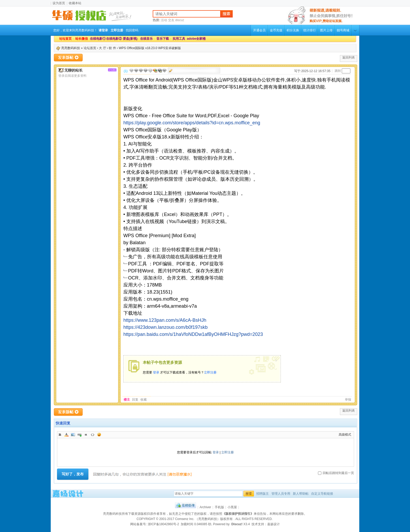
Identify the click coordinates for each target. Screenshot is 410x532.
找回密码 (132, 30)
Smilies (99, 435)
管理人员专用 (281, 494)
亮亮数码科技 (71, 48)
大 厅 (102, 48)
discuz (180, 20)
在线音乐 (146, 39)
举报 (348, 400)
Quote (86, 435)
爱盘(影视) (130, 39)
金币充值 (276, 30)
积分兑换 (293, 30)
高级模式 (345, 435)
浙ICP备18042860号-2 (163, 524)
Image (73, 435)
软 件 (112, 48)
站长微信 (82, 39)
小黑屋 (232, 507)
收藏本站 (75, 3)
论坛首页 (65, 39)
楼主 (127, 400)
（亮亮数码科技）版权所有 (214, 519)
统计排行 (310, 30)
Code (93, 435)
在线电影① (98, 39)
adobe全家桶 (195, 39)
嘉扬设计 (274, 524)
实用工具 (179, 39)
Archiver (205, 507)
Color (66, 435)
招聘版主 (263, 494)
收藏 (144, 400)
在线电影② (114, 39)
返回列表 (349, 57)
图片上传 (326, 30)
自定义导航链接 (322, 494)
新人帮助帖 (301, 494)
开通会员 (259, 30)
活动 (164, 20)
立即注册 (117, 30)
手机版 (219, 507)
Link (79, 435)
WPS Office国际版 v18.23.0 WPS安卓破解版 (150, 48)
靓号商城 (343, 30)
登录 (156, 372)
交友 (171, 20)
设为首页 (59, 3)
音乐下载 (163, 39)
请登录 (103, 30)
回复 (135, 400)
